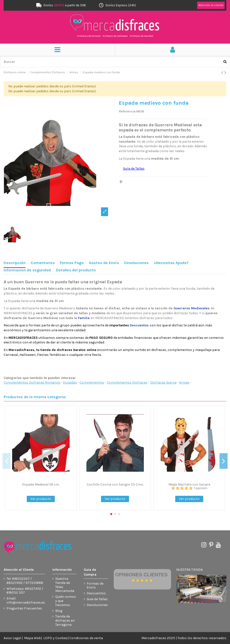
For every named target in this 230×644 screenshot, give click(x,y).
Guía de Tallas (134, 169)
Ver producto (41, 499)
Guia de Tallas (97, 599)
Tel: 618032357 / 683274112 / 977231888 (25, 581)
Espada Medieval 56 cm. (41, 484)
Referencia (127, 111)
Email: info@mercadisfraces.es (26, 601)
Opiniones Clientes (141, 575)
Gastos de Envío (104, 263)
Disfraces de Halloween (115, 36)
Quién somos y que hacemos (66, 601)
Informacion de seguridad (27, 270)
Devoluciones (136, 263)
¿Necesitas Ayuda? (171, 263)
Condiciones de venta (86, 638)
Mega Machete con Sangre (189, 484)
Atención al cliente (211, 5)
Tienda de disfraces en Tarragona (65, 621)
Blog (59, 611)
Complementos (92, 382)
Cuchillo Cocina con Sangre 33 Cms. (115, 484)
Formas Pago (72, 263)
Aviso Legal (12, 638)
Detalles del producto (76, 270)
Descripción (15, 263)
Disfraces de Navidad (141, 36)
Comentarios (43, 263)
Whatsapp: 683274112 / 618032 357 (25, 591)
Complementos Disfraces (127, 382)
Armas (184, 382)
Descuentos (96, 593)
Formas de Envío (95, 586)
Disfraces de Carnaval (89, 36)
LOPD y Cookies (55, 638)
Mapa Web (32, 638)
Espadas (70, 382)
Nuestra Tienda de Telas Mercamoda (65, 585)
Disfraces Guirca (163, 382)
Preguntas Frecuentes (24, 608)
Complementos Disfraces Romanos (32, 382)
